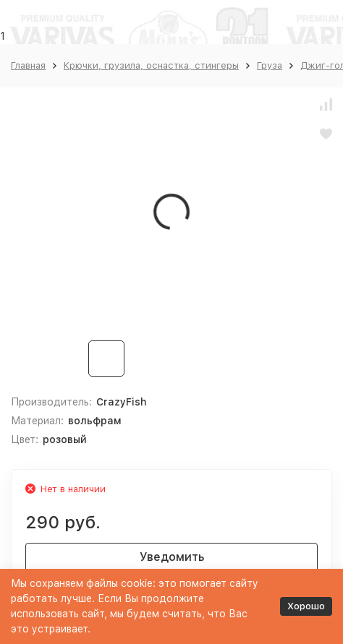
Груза (270, 65)
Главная (28, 65)
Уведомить (172, 557)
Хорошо (306, 606)
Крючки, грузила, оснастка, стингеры (151, 65)
